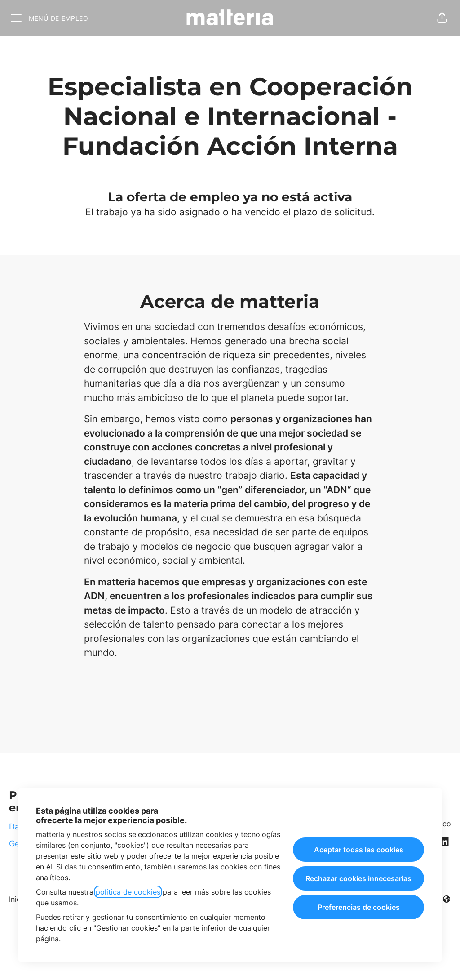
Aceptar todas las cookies (359, 850)
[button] (442, 18)
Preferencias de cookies (359, 907)
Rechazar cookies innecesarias (358, 878)
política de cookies (128, 892)
